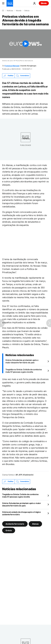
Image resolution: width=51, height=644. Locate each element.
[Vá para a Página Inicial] (10, 3)
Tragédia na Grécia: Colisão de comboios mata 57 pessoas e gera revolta (24, 371)
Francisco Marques (12, 66)
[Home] (3, 10)
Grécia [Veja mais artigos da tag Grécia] (9, 530)
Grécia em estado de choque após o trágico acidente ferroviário (21, 513)
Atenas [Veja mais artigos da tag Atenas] (35, 524)
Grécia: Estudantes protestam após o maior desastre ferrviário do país (22, 361)
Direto (44, 3)
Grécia (27, 11)
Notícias (10, 11)
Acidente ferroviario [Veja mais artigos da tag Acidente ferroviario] (15, 524)
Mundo (19, 11)
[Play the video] (26, 44)
